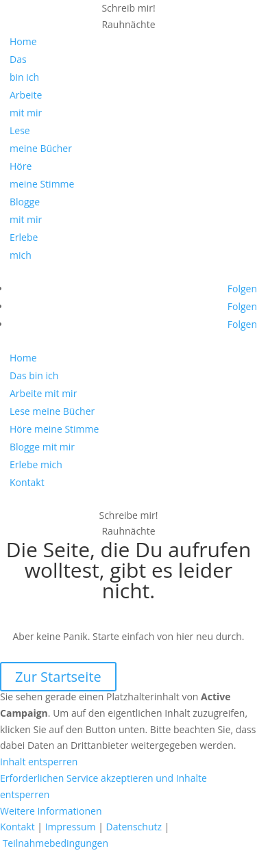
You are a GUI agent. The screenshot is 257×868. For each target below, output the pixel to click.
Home (23, 41)
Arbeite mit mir (43, 393)
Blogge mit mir (42, 447)
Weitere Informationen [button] (51, 811)
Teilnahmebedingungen (56, 843)
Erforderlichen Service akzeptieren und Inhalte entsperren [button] (103, 786)
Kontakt (27, 482)
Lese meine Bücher (52, 411)
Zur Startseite (58, 677)
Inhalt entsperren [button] (39, 762)
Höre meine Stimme (54, 429)
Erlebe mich (36, 464)
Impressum (71, 827)
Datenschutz (134, 827)
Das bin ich (34, 375)
